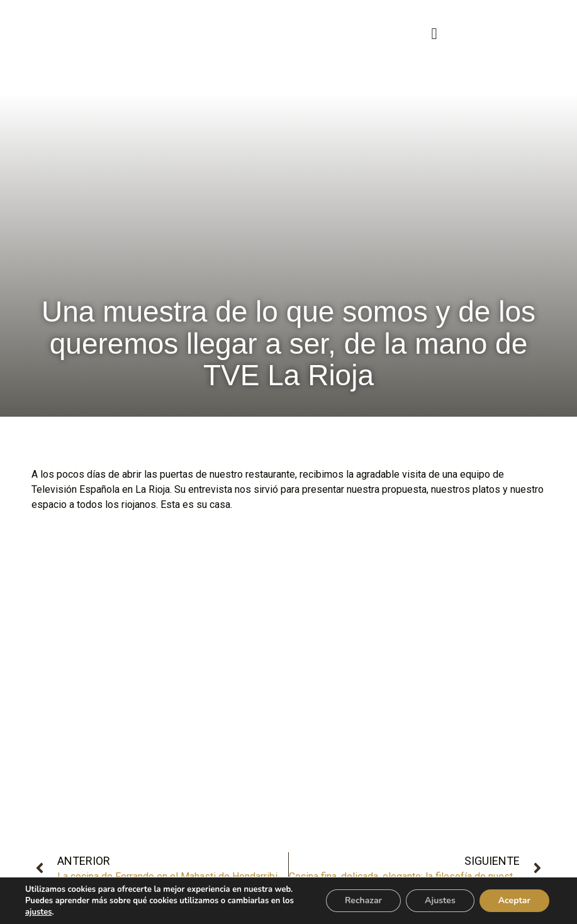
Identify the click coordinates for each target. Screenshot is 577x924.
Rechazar (363, 900)
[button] (434, 34)
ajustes (39, 912)
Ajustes (440, 900)
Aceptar (514, 900)
